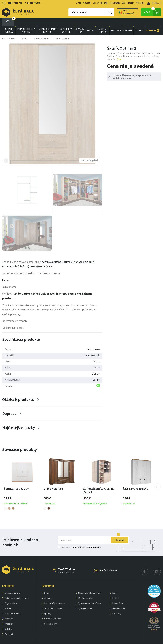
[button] (158, 479)
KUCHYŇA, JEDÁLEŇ (103, 23)
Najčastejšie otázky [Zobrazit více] (19, 420)
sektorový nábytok (66, 23)
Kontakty (117, 606)
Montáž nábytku (86, 591)
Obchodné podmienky (54, 596)
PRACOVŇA (116, 23)
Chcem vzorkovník (116, 12)
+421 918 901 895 (33, 3)
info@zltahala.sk (108, 563)
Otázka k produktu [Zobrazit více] (18, 392)
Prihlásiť (154, 3)
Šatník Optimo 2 (62, 31)
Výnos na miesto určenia (90, 596)
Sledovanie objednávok (89, 585)
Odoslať (120, 532)
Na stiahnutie (119, 601)
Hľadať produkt (69, 13)
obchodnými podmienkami (87, 539)
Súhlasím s (81, 539)
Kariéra (116, 591)
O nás (78, 3)
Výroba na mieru (86, 601)
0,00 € (152, 12)
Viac (119, 51)
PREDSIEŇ (128, 23)
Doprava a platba (101, 3)
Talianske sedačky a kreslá (26, 23)
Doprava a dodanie (53, 611)
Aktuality (87, 3)
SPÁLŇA (91, 23)
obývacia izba (80, 23)
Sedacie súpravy (9, 23)
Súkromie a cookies (53, 601)
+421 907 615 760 (14, 3)
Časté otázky (128, 3)
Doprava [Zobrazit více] (9, 406)
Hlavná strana (9, 31)
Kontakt (140, 3)
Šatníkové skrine (41, 31)
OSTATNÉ (139, 23)
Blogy (115, 585)
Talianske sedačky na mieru (47, 23)
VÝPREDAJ (153, 23)
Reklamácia (115, 3)
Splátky (48, 606)
